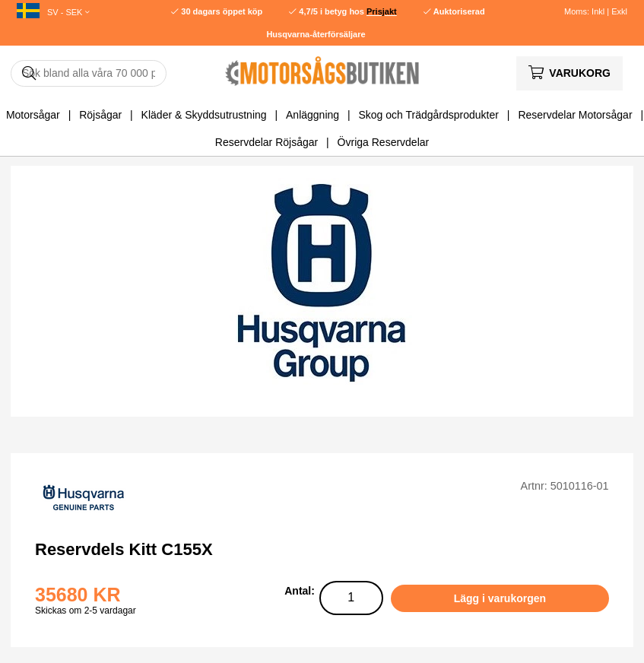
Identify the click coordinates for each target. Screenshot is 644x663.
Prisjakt (382, 11)
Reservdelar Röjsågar (266, 142)
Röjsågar (100, 115)
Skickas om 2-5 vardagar (86, 611)
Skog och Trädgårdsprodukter (429, 115)
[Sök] (89, 73)
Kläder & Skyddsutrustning (204, 115)
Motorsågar (33, 115)
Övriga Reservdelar (384, 142)
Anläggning (312, 115)
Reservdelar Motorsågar (575, 115)
